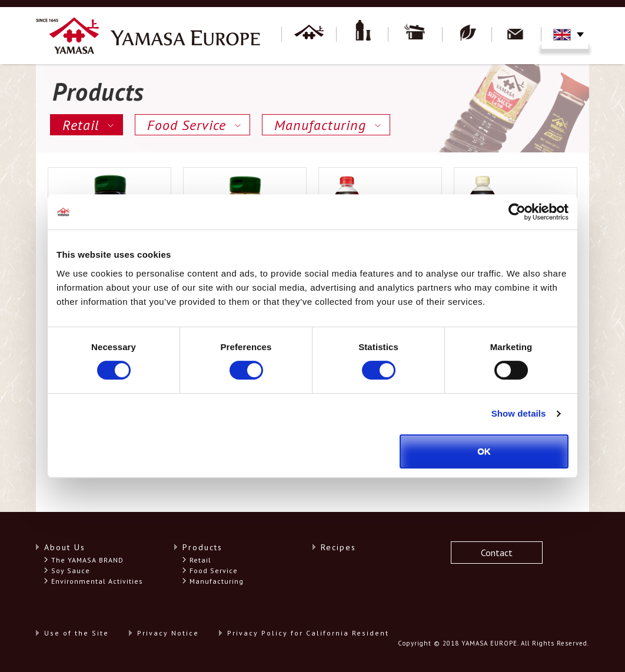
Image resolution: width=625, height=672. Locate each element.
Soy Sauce (71, 570)
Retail (81, 125)
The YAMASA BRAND (87, 560)
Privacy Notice (168, 633)
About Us (65, 547)
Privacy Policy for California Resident (308, 633)
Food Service (187, 125)
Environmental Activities (97, 581)
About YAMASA (309, 35)
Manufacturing (320, 125)
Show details (519, 413)
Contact (517, 35)
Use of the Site (77, 633)
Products (363, 35)
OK (484, 451)
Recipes (415, 35)
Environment (467, 35)
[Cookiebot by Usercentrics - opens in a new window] (517, 212)
